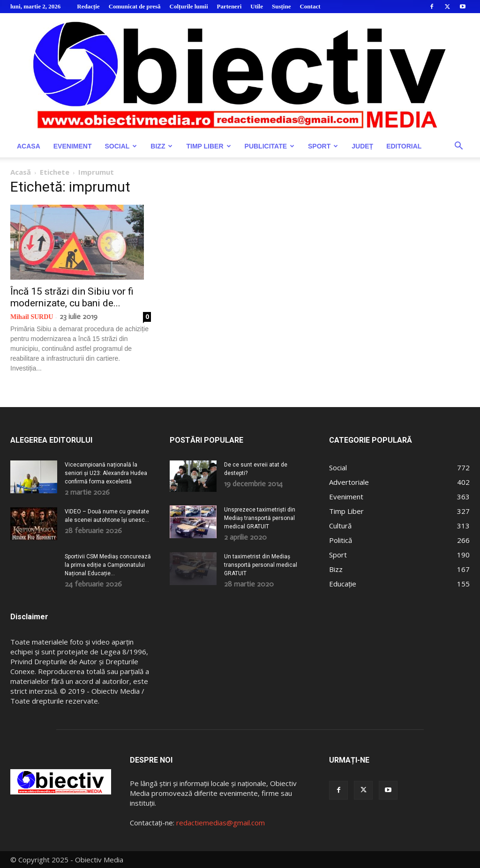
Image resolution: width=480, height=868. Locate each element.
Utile (257, 6)
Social (121, 146)
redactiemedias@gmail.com (221, 823)
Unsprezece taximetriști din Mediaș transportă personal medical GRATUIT (260, 518)
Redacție (88, 6)
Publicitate (270, 146)
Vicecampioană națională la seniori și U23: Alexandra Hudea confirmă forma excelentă (106, 473)
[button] (458, 147)
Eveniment (73, 146)
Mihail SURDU (32, 317)
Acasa (29, 146)
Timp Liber (208, 146)
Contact (310, 6)
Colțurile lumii (189, 6)
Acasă (21, 172)
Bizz (161, 146)
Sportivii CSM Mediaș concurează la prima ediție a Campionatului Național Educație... (108, 565)
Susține (281, 6)
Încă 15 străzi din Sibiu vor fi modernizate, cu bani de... (72, 297)
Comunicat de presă (135, 6)
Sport (323, 146)
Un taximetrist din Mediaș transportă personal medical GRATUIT (261, 565)
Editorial (404, 146)
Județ (362, 146)
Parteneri (229, 6)
